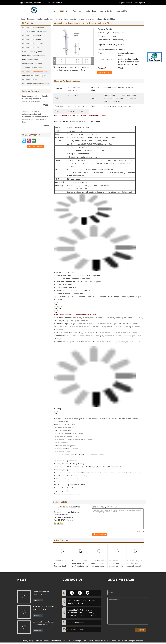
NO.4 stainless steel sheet (32, 68)
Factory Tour (90, 11)
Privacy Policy (28, 641)
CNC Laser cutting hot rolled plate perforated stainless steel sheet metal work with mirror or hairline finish (80, 567)
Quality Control (106, 11)
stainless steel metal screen (33, 27)
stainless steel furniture (31, 47)
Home (53, 11)
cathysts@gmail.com (33, 3)
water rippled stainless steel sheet (35, 84)
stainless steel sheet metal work (49, 19)
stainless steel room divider (33, 43)
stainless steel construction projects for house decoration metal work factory (116, 566)
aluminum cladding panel (32, 51)
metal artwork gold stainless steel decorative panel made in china (135, 565)
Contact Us (122, 11)
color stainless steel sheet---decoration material (44, 623)
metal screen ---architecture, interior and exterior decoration (44, 608)
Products (63, 11)
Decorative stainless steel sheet (34, 31)
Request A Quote (125, 3)
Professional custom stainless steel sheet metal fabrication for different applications (43, 593)
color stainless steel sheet (32, 64)
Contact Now (106, 73)
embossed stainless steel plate (34, 76)
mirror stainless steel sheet (32, 60)
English (141, 3)
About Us (77, 11)
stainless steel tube (29, 80)
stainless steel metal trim (32, 35)
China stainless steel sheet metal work (50, 641)
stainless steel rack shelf (31, 39)
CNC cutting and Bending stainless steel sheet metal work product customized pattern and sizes (98, 567)
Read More (38, 600)
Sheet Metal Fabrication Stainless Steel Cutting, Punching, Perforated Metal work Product (61, 567)
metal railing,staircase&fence (33, 56)
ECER (89, 643)
